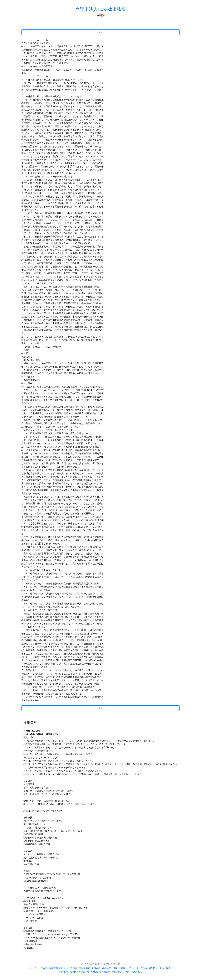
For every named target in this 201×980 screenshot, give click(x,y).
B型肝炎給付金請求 (101, 972)
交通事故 (123, 968)
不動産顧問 (84, 968)
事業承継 (63, 972)
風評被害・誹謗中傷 (80, 972)
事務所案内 (136, 972)
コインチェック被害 (37, 968)
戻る (100, 32)
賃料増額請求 (56, 968)
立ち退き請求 (71, 968)
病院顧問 (116, 972)
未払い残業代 (166, 968)
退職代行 (96, 968)
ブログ (126, 972)
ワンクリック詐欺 (138, 968)
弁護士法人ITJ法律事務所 (100, 9)
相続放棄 (107, 968)
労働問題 (153, 968)
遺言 (115, 968)
